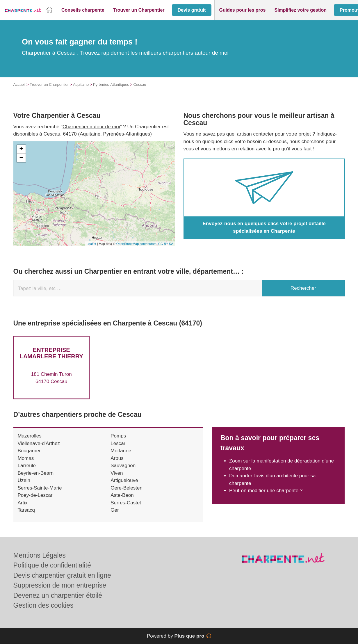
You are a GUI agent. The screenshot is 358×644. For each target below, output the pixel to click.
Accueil (19, 84)
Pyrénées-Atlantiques (111, 84)
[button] (83, 10)
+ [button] (21, 149)
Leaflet (91, 244)
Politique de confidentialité (52, 565)
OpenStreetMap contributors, (137, 244)
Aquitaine (81, 84)
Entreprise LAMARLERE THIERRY (51, 353)
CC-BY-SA (166, 244)
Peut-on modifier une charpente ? (266, 491)
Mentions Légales (40, 555)
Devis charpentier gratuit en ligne (62, 575)
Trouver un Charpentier (49, 84)
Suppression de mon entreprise (60, 585)
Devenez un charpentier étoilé (58, 595)
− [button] (21, 158)
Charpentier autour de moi (91, 127)
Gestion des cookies (43, 605)
